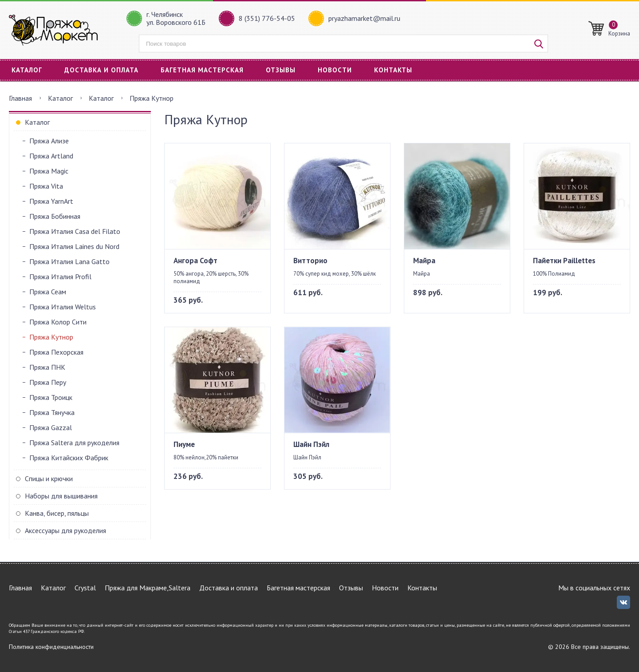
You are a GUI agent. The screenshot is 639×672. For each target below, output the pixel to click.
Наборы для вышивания (61, 496)
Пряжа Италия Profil (60, 277)
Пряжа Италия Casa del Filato (75, 231)
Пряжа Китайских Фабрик (69, 458)
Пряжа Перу (48, 382)
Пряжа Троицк (51, 397)
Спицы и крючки (49, 478)
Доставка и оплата (101, 70)
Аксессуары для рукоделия (65, 530)
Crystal (85, 588)
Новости (335, 70)
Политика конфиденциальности (51, 647)
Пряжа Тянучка (52, 412)
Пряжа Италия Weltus (63, 307)
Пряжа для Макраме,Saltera (148, 588)
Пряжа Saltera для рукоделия (74, 443)
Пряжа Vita (46, 186)
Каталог (27, 70)
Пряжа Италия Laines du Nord (74, 246)
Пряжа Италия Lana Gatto (69, 261)
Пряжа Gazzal (51, 427)
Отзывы (281, 70)
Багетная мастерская (202, 70)
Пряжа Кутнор (51, 337)
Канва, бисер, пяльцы (57, 513)
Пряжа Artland (51, 156)
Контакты (393, 70)
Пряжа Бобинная (55, 216)
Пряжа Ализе (49, 141)
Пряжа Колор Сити (58, 322)
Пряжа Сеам (48, 292)
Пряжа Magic (49, 171)
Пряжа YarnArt (51, 201)
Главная (20, 98)
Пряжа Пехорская (56, 352)
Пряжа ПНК (47, 367)
